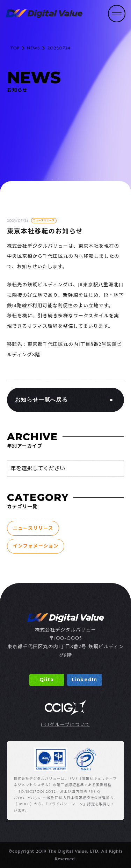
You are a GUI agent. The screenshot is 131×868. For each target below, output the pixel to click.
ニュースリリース (33, 528)
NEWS (33, 48)
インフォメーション (36, 546)
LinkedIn (84, 680)
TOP (15, 48)
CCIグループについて (65, 725)
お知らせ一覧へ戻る (41, 400)
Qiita (47, 680)
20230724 (59, 48)
